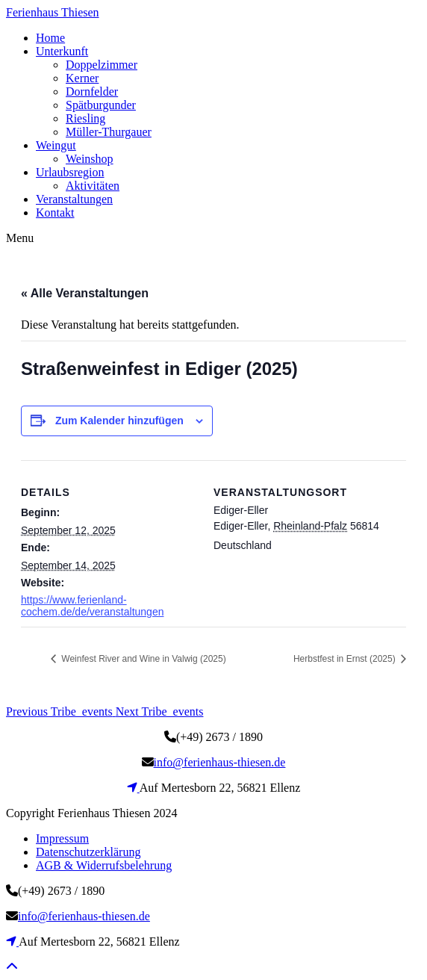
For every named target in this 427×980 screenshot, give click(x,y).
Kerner (82, 78)
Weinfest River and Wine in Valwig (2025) (143, 659)
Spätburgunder (101, 105)
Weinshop (90, 159)
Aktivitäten (93, 186)
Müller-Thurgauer (109, 132)
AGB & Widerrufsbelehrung (104, 865)
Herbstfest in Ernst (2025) (346, 659)
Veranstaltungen (74, 199)
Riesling (85, 118)
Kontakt (55, 213)
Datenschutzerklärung (88, 852)
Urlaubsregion (70, 172)
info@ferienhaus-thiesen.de (220, 762)
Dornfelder (92, 92)
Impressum (62, 838)
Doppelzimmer (102, 65)
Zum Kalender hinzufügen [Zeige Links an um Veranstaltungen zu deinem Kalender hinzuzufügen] (119, 421)
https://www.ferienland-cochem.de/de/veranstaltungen (92, 606)
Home (50, 38)
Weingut (56, 145)
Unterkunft (62, 51)
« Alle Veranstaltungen (85, 293)
